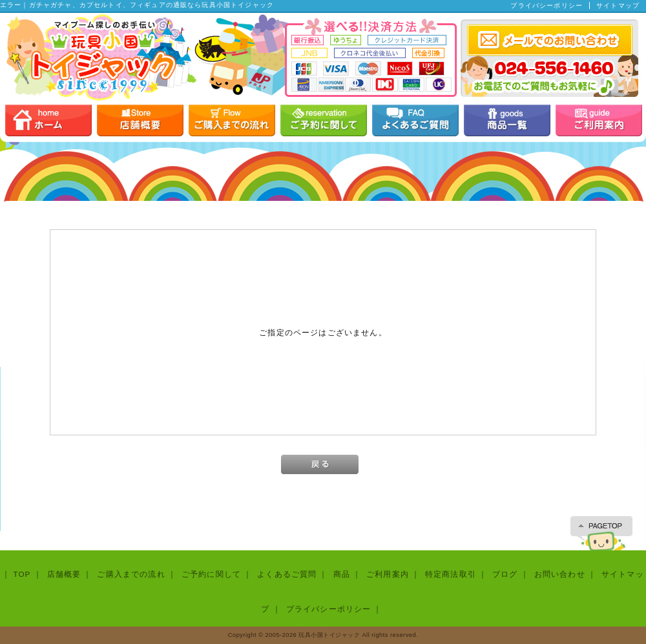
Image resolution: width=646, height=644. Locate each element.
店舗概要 (64, 574)
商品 (342, 574)
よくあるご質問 (287, 574)
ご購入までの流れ (131, 574)
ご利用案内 (388, 574)
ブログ (505, 574)
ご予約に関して (211, 574)
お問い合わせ (560, 574)
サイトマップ (618, 5)
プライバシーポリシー (547, 5)
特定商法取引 (451, 574)
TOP (22, 574)
